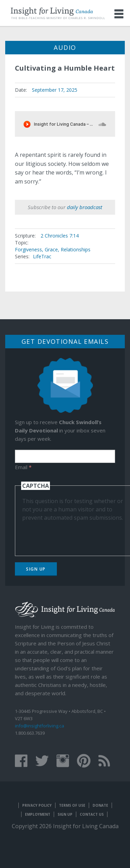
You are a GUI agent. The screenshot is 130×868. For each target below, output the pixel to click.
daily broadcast (85, 207)
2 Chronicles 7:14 (60, 236)
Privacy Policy (37, 805)
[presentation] (75, 535)
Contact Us (92, 814)
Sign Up (36, 569)
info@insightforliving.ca (40, 726)
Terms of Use (72, 805)
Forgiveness (28, 249)
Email (23, 467)
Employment (38, 814)
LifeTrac (42, 256)
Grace (51, 249)
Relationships (76, 249)
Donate (100, 805)
